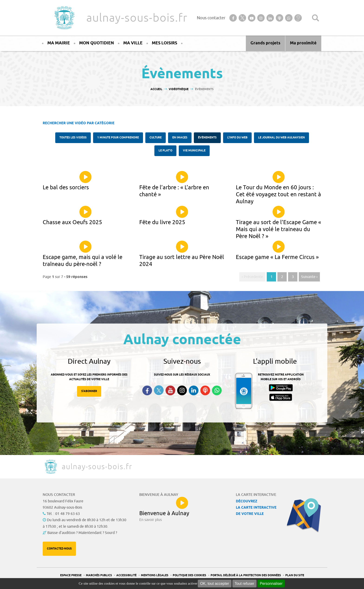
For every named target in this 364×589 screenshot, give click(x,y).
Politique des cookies (189, 575)
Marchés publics (99, 575)
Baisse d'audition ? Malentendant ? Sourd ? (82, 533)
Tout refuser (244, 584)
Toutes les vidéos (73, 138)
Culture (156, 138)
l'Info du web (237, 138)
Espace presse (71, 575)
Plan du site (295, 575)
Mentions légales (155, 575)
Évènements (207, 138)
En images (180, 138)
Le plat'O (165, 151)
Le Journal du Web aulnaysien (281, 138)
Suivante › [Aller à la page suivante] (309, 277)
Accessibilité (126, 575)
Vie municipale (194, 151)
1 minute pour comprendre (118, 138)
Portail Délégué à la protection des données (246, 575)
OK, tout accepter (215, 584)
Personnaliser (271, 584)
